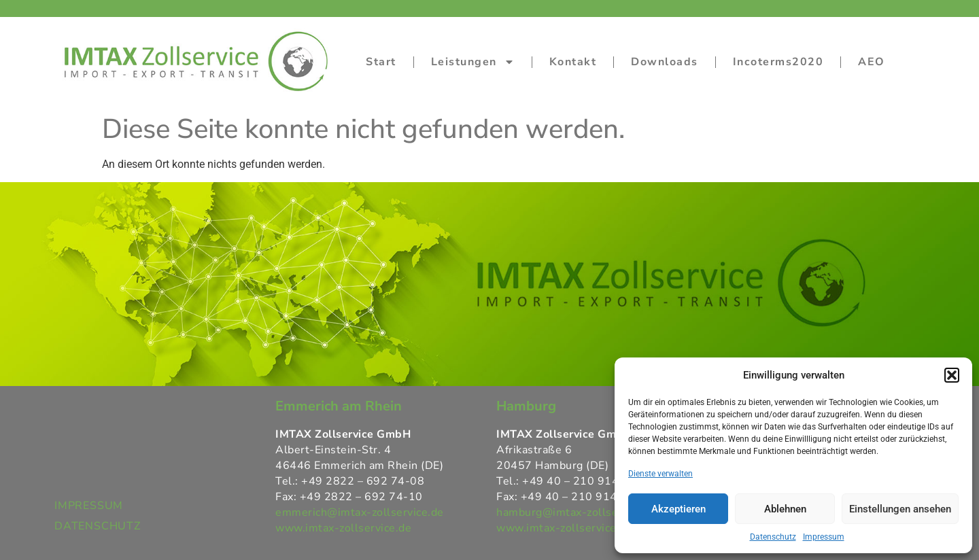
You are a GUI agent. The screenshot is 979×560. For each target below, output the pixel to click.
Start (381, 62)
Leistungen (473, 62)
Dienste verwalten (660, 474)
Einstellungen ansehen (900, 509)
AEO (872, 62)
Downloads (665, 62)
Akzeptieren (679, 509)
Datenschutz (773, 537)
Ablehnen (785, 509)
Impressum (824, 537)
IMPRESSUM (89, 506)
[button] (952, 375)
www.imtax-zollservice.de (343, 528)
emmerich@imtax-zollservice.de (360, 512)
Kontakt (573, 62)
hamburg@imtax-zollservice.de (578, 512)
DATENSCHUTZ (98, 526)
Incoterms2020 (778, 62)
